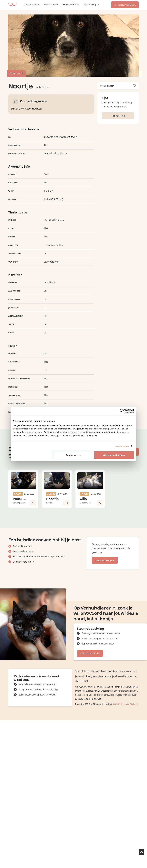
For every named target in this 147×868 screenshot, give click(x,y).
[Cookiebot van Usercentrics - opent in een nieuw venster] (122, 411)
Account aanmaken (125, 5)
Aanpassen (73, 455)
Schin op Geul (19, 503)
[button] (61, 5)
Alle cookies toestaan (114, 455)
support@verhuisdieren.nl (125, 704)
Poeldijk (50, 503)
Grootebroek (85, 503)
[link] (51, 5)
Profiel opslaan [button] (118, 86)
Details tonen (122, 446)
